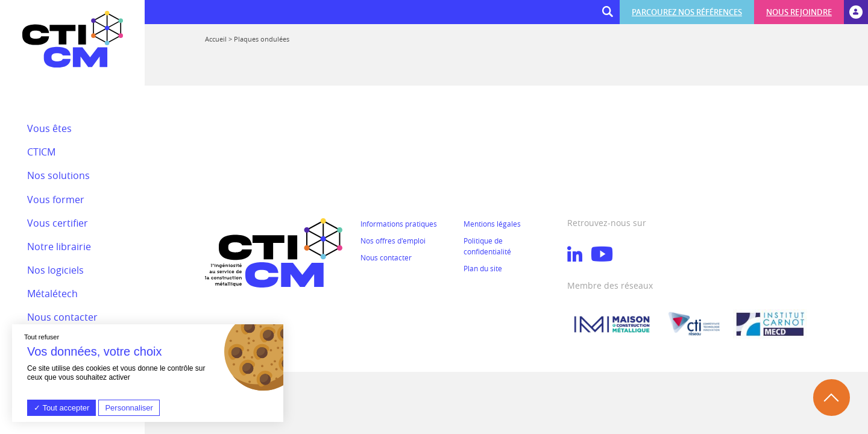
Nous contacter (386, 257)
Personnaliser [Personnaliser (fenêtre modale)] (129, 408)
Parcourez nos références (687, 12)
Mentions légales (492, 224)
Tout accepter (61, 408)
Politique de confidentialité (487, 246)
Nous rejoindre (799, 12)
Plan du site (483, 268)
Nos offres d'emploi (393, 241)
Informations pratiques (399, 224)
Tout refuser (42, 337)
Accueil (216, 39)
